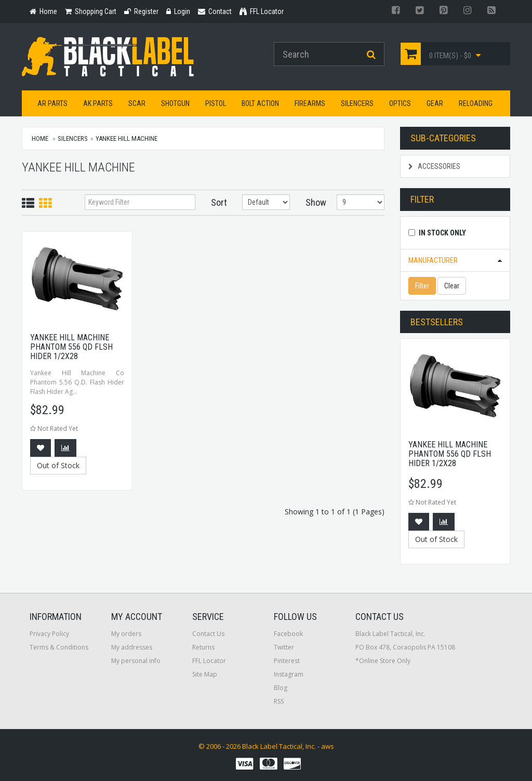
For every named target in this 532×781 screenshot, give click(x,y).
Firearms (310, 103)
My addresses (132, 647)
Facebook (288, 634)
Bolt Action (260, 103)
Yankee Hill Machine (127, 138)
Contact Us (208, 634)
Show (314, 202)
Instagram (289, 674)
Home (40, 138)
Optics (400, 103)
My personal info (136, 661)
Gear (435, 103)
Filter (422, 286)
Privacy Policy (49, 634)
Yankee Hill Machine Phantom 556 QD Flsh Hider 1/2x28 (71, 347)
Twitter (284, 647)
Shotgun (175, 103)
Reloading (476, 103)
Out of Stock (58, 465)
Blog (281, 688)
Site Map (205, 674)
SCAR (137, 103)
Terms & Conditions (59, 647)
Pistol (216, 103)
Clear (452, 286)
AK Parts (98, 103)
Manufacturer (433, 260)
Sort (219, 202)
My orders (126, 634)
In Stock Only (442, 233)
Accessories (434, 166)
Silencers (357, 103)
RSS (279, 701)
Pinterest (287, 661)
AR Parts (52, 103)
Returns (203, 647)
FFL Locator (209, 661)
